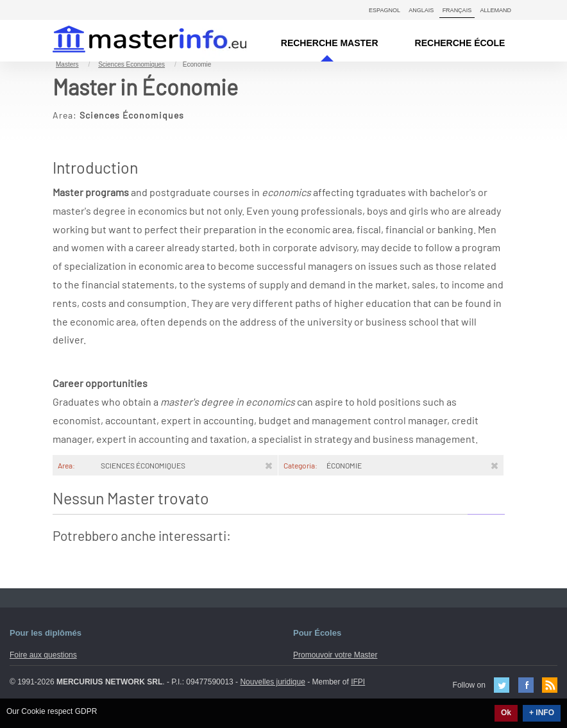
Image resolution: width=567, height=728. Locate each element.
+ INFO (542, 713)
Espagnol (385, 10)
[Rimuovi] (269, 465)
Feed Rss (550, 685)
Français (457, 10)
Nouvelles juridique (272, 682)
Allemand (495, 10)
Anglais (421, 10)
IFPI (358, 682)
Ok (506, 713)
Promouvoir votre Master (335, 655)
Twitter (502, 685)
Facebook (526, 685)
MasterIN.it (134, 41)
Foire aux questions (43, 655)
